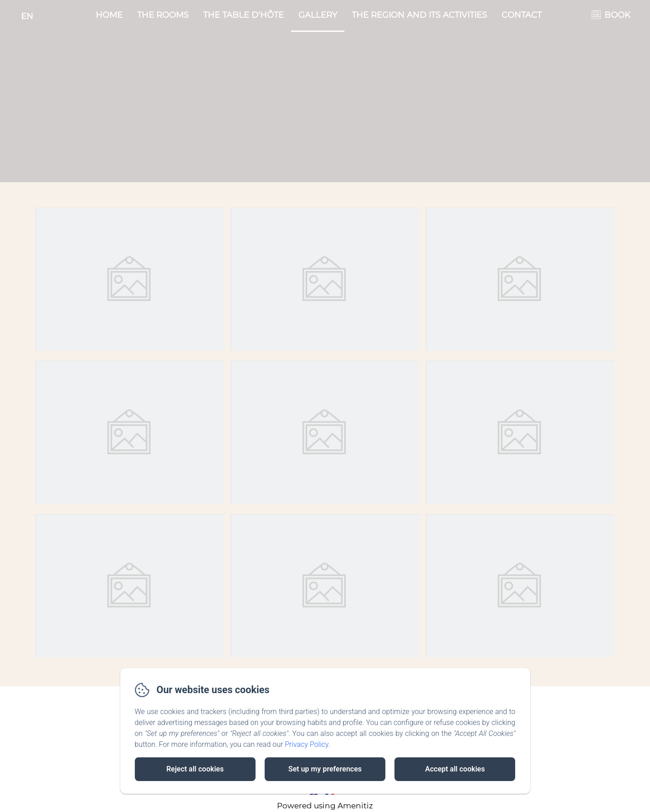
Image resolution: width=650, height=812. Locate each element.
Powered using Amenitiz (325, 806)
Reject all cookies (195, 769)
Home (109, 15)
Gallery (318, 15)
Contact (522, 15)
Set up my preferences (325, 769)
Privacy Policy (307, 744)
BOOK (617, 15)
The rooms (163, 15)
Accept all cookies (455, 769)
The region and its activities (419, 15)
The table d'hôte (243, 15)
